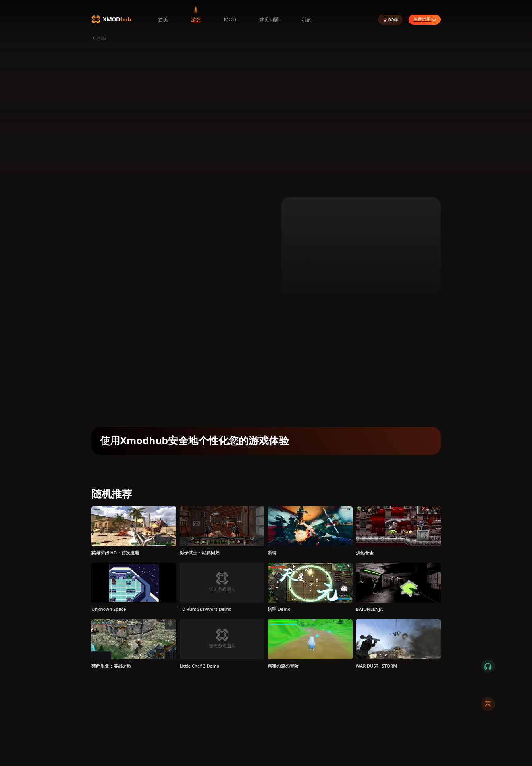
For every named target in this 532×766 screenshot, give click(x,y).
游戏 (196, 20)
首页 (163, 20)
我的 (307, 20)
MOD (230, 20)
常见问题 (269, 20)
